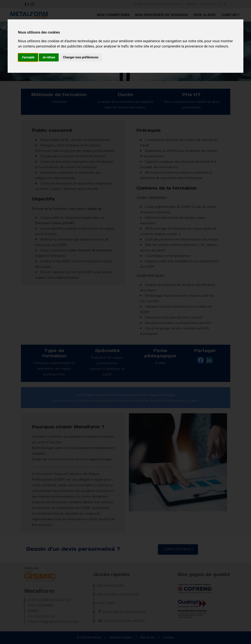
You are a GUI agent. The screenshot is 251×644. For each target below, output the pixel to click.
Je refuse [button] (49, 57)
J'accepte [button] (28, 57)
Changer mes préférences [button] (81, 57)
